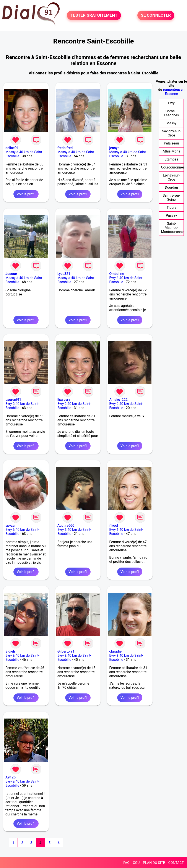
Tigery (171, 208)
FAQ (126, 863)
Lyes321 (64, 274)
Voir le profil (26, 194)
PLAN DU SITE (154, 863)
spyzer (11, 525)
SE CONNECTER (156, 15)
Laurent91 (13, 400)
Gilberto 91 (66, 651)
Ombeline (117, 274)
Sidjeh (10, 651)
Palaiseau (171, 143)
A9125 (11, 777)
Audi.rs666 (66, 525)
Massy (172, 123)
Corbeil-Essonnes (171, 113)
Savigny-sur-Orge (171, 133)
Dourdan (171, 187)
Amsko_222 (118, 400)
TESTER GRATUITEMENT (94, 15)
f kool (114, 525)
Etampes (172, 159)
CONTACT (176, 863)
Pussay (171, 216)
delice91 (12, 148)
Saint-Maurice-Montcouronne (172, 228)
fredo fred (65, 148)
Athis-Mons (171, 151)
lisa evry (64, 400)
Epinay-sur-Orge (171, 177)
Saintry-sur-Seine (172, 197)
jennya (114, 148)
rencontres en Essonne (174, 92)
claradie (115, 651)
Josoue (11, 274)
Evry (171, 103)
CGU (136, 863)
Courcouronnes (173, 167)
